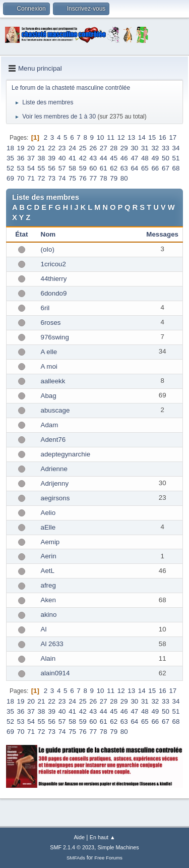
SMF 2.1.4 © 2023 (72, 847)
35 (10, 158)
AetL (48, 571)
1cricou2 (53, 264)
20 (31, 148)
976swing (55, 337)
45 (114, 158)
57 (62, 168)
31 (145, 148)
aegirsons (55, 498)
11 (111, 137)
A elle (49, 352)
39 (52, 158)
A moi (49, 366)
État (21, 234)
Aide (79, 837)
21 (42, 148)
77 (93, 178)
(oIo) (48, 249)
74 (62, 178)
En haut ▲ (103, 837)
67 (166, 168)
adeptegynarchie (66, 454)
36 (21, 158)
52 (10, 168)
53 (21, 168)
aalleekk (53, 381)
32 (155, 148)
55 (42, 168)
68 (176, 168)
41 (72, 158)
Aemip (50, 542)
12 (121, 137)
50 (166, 158)
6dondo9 (54, 293)
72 (42, 178)
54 (31, 168)
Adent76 (53, 440)
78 (104, 178)
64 (134, 168)
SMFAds (76, 858)
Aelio (48, 513)
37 (31, 158)
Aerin (49, 556)
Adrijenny (55, 483)
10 (101, 137)
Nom (48, 234)
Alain (48, 658)
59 (83, 168)
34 (176, 148)
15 (152, 137)
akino (49, 615)
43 (93, 158)
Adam (50, 425)
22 (52, 148)
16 (163, 137)
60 (93, 168)
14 (142, 137)
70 (21, 178)
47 (134, 158)
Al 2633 (52, 644)
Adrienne (54, 469)
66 (155, 168)
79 (114, 178)
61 (104, 168)
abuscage (55, 410)
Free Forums (108, 858)
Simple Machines (118, 847)
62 (114, 168)
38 (42, 158)
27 (104, 148)
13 (131, 137)
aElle (48, 527)
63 (124, 168)
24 (72, 148)
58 (72, 168)
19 (21, 148)
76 (83, 178)
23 (62, 148)
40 (62, 158)
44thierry (54, 279)
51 (176, 158)
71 (31, 178)
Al (44, 629)
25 (83, 148)
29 (124, 148)
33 (166, 148)
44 (104, 158)
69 (10, 178)
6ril (45, 308)
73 (52, 178)
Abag (49, 396)
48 (145, 158)
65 (145, 168)
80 (124, 178)
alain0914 (55, 673)
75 (72, 178)
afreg (48, 585)
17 (173, 137)
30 (134, 148)
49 (155, 158)
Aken (48, 600)
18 (10, 148)
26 (93, 148)
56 (52, 168)
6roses (51, 323)
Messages (162, 234)
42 (83, 158)
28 (114, 148)
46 (124, 158)
